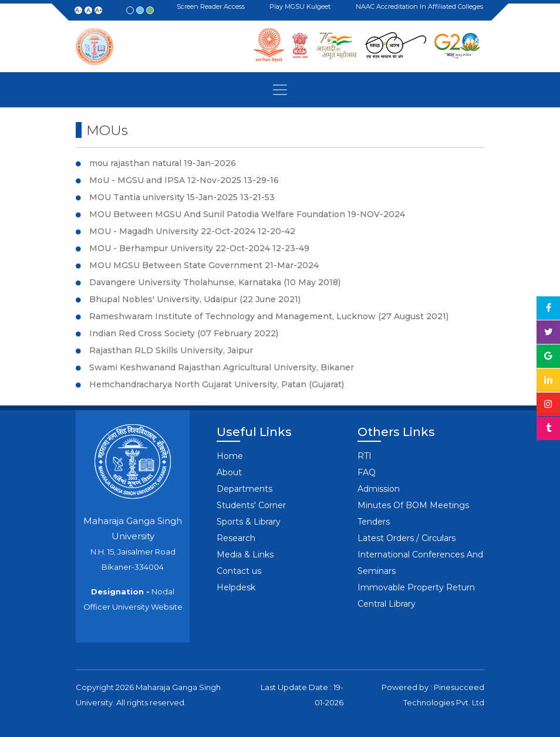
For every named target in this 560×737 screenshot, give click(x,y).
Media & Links (245, 555)
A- (78, 10)
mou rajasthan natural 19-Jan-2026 (163, 163)
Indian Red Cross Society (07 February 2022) (184, 333)
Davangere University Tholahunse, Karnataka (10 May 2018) (215, 282)
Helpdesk (236, 587)
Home (230, 456)
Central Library (387, 604)
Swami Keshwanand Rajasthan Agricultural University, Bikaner (222, 367)
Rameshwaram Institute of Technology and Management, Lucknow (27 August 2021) (269, 316)
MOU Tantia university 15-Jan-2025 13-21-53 (182, 197)
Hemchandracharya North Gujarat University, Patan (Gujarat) (217, 384)
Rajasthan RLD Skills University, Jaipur (171, 350)
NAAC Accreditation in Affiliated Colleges (421, 6)
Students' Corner (251, 505)
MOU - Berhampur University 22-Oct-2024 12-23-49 (199, 248)
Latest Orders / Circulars (406, 538)
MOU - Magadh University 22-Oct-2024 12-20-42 (192, 231)
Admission (379, 489)
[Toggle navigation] (280, 90)
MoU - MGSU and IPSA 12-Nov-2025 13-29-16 (184, 180)
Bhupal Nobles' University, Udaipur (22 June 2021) (195, 299)
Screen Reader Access (212, 7)
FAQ (367, 472)
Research (236, 538)
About (229, 472)
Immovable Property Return (416, 587)
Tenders (374, 522)
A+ (99, 10)
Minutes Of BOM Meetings (413, 505)
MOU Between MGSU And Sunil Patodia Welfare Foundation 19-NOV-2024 (247, 214)
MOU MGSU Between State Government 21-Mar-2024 (204, 265)
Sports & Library (249, 522)
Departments (244, 489)
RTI (365, 456)
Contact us (239, 571)
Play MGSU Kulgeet (302, 7)
